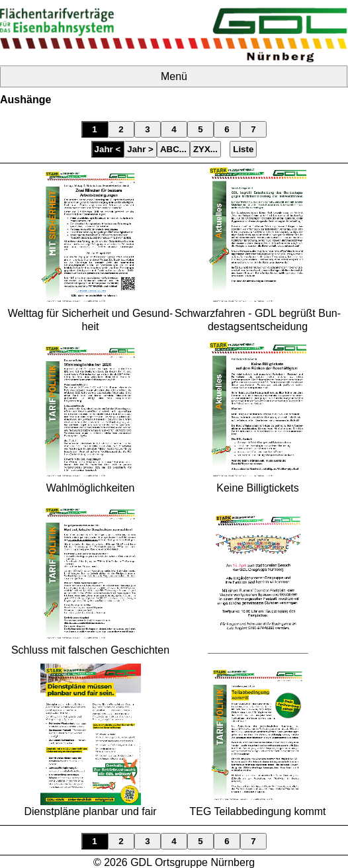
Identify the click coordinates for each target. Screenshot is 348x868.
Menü (174, 76)
